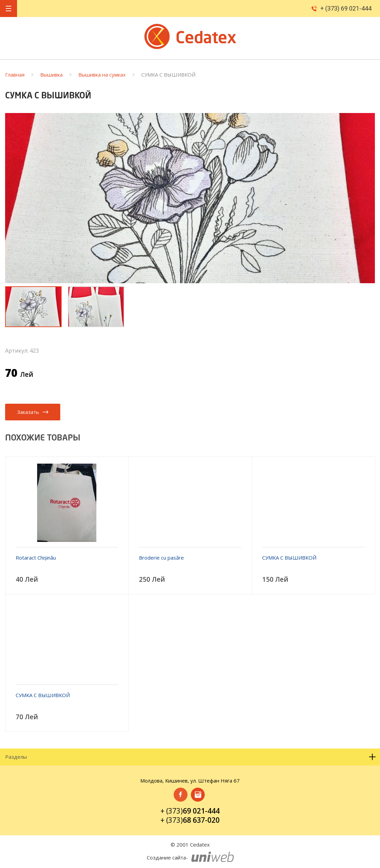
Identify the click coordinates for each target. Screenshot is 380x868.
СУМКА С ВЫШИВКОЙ (289, 558)
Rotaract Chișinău (36, 558)
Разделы (191, 757)
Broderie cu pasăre (161, 558)
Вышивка (51, 75)
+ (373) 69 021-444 (346, 8)
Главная (15, 75)
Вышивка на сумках (102, 75)
